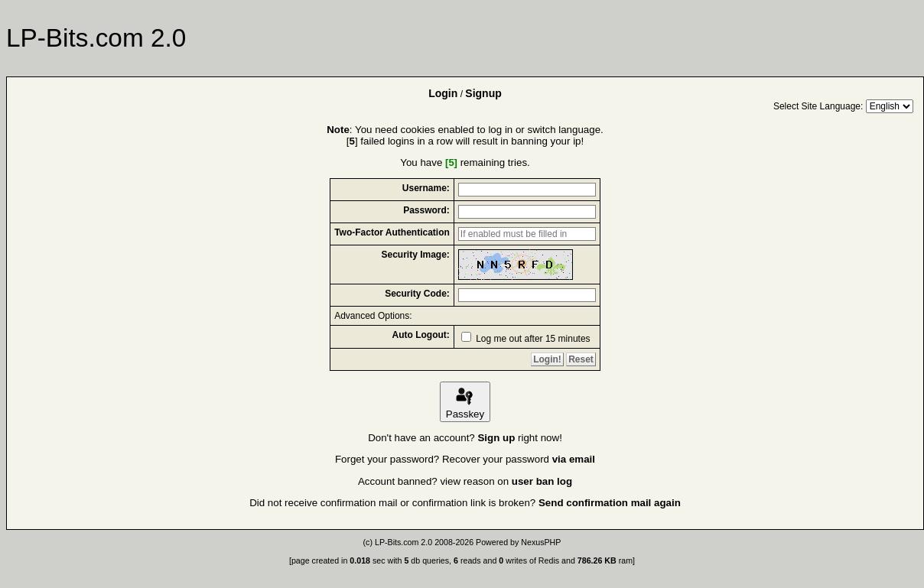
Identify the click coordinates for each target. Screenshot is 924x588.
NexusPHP (541, 542)
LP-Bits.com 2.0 (403, 542)
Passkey (465, 402)
